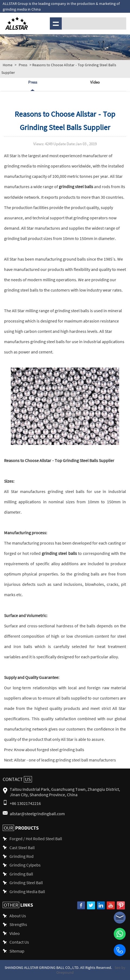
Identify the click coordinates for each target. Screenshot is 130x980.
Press (23, 65)
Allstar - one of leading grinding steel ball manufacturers (65, 760)
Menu (55, 23)
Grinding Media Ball (27, 891)
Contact (17, 779)
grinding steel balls (76, 186)
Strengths (18, 924)
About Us (18, 916)
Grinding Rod (22, 856)
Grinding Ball (21, 874)
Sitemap (17, 951)
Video (95, 82)
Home (8, 65)
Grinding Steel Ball (26, 882)
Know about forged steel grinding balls (49, 749)
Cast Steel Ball (22, 847)
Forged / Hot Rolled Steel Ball (36, 838)
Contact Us (19, 942)
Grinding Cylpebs (25, 865)
